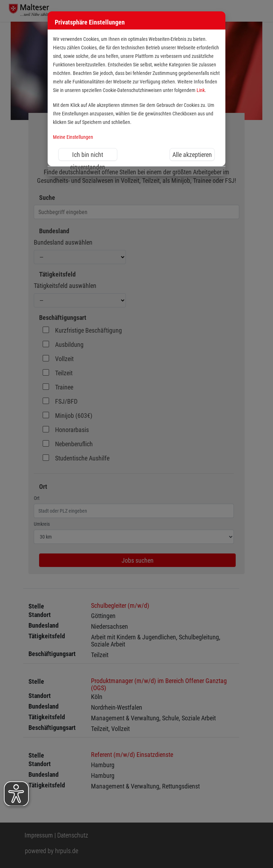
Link (201, 90)
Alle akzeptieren (192, 155)
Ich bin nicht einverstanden (88, 156)
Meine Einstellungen (73, 137)
